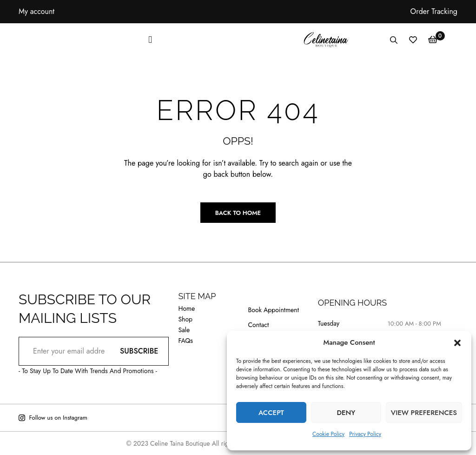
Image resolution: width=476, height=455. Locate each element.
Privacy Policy (365, 434)
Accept (271, 413)
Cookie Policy (328, 434)
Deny (346, 413)
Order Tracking (434, 11)
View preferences (424, 413)
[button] (457, 343)
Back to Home (238, 213)
